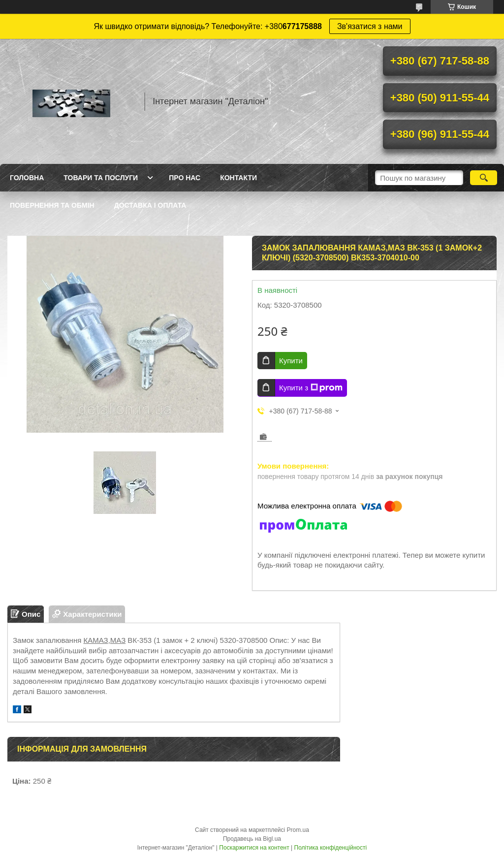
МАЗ (118, 640)
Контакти (238, 178)
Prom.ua (298, 830)
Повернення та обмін (52, 205)
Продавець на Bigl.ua (252, 839)
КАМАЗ (95, 640)
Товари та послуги (101, 178)
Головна (27, 178)
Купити (291, 361)
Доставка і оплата (150, 205)
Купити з (311, 388)
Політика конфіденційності (331, 848)
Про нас (185, 178)
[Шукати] (484, 178)
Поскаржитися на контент (254, 848)
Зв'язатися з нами (370, 26)
